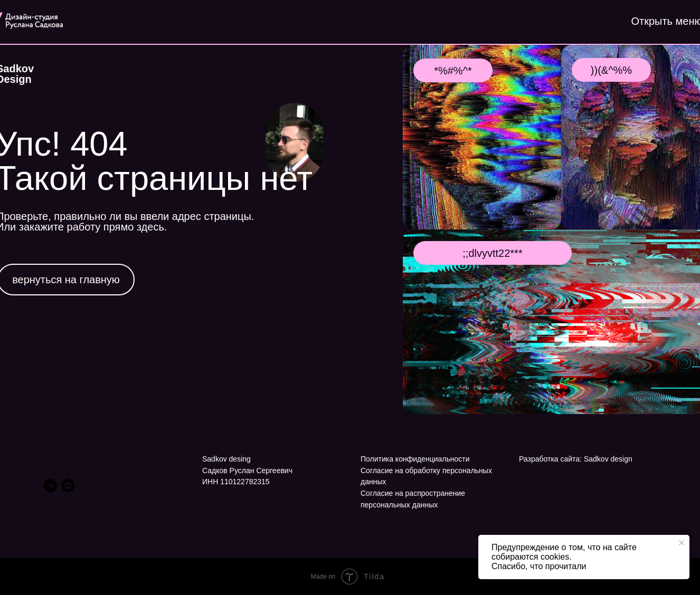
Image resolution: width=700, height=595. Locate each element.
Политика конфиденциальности (415, 459)
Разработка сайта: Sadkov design (576, 459)
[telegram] (50, 486)
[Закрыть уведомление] (682, 543)
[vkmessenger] (68, 486)
